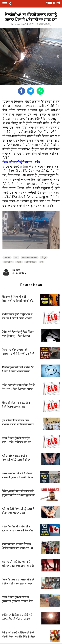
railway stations (30, 257)
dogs (44, 257)
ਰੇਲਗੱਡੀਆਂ (8, 262)
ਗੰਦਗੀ (19, 262)
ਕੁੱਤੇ (41, 262)
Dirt (16, 257)
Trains (7, 257)
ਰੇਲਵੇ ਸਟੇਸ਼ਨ (31, 262)
